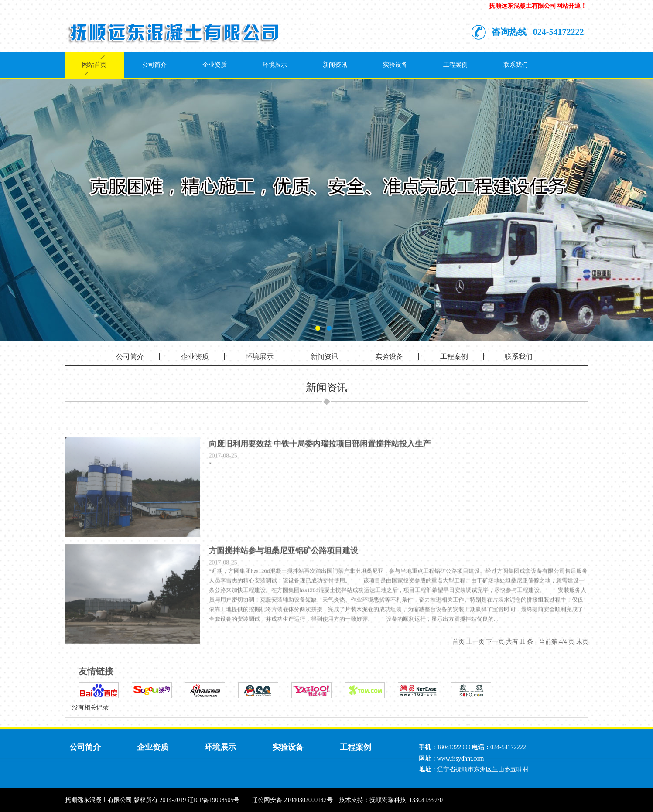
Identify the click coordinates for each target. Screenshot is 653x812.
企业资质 (215, 65)
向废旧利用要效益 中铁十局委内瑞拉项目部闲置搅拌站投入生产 (320, 459)
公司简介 (154, 65)
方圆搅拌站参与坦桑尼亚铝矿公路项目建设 (284, 566)
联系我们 (516, 65)
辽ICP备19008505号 (214, 800)
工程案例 (455, 65)
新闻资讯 (335, 65)
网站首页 (94, 65)
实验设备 (395, 65)
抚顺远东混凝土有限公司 (99, 800)
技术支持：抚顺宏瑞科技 (373, 800)
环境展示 (275, 65)
